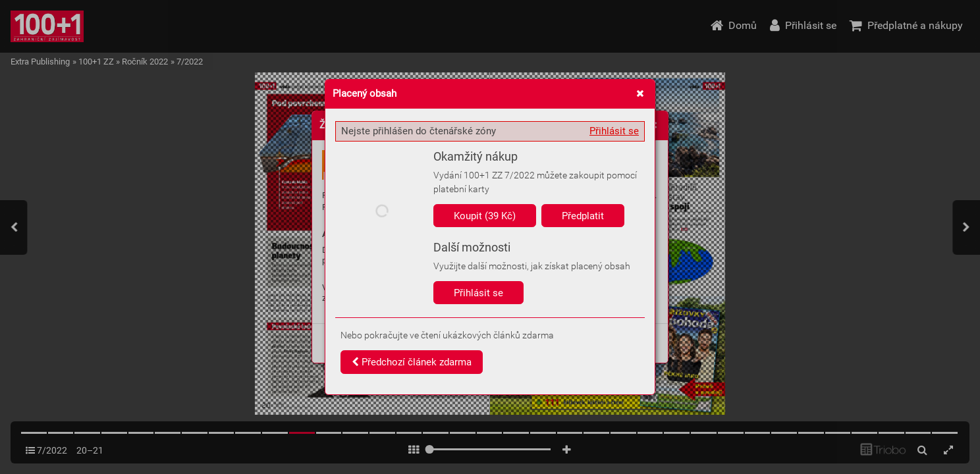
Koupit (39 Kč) (485, 216)
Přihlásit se (614, 131)
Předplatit (583, 216)
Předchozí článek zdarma (412, 362)
